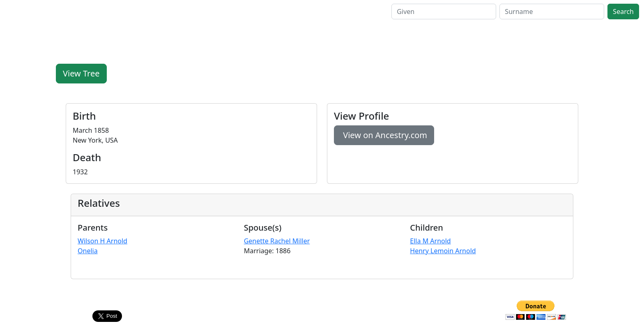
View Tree (81, 73)
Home (91, 12)
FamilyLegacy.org (38, 11)
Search (117, 12)
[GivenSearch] (444, 12)
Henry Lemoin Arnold (443, 251)
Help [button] (196, 12)
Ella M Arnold (430, 241)
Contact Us (322, 305)
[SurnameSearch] (552, 12)
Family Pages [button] (155, 12)
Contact (227, 12)
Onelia (88, 251)
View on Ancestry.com (384, 135)
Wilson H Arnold (102, 241)
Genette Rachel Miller (277, 241)
